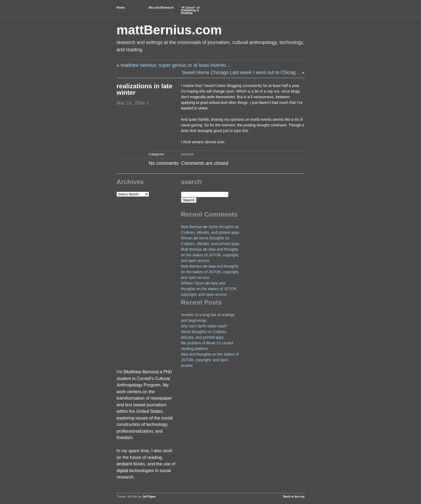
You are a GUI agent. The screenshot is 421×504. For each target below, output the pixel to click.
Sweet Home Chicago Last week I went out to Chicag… (241, 72)
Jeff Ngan (149, 496)
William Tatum (193, 283)
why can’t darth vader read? (204, 326)
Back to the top (294, 496)
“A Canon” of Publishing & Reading (190, 10)
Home (121, 8)
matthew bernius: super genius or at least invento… (176, 65)
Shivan (187, 238)
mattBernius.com (169, 30)
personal (187, 154)
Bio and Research (161, 8)
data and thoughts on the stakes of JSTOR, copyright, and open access (210, 255)
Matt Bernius (192, 227)
